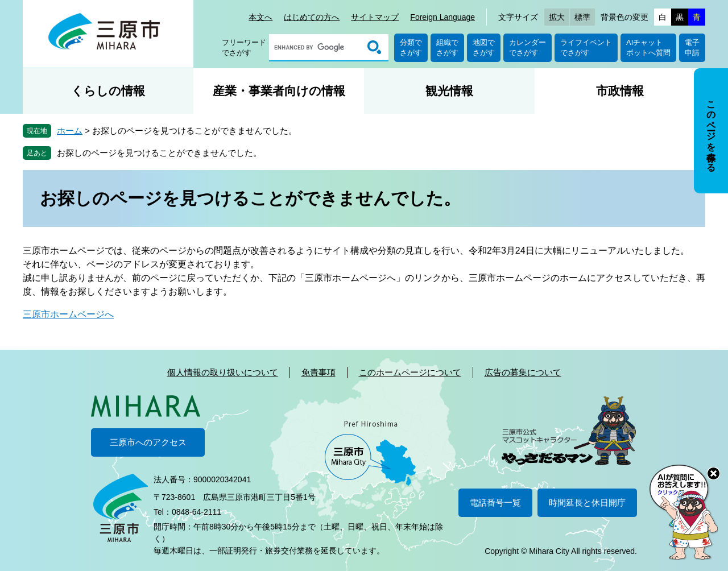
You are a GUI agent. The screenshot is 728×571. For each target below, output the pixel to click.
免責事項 (318, 372)
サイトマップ (375, 17)
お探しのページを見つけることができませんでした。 (159, 153)
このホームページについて (410, 372)
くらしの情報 (108, 91)
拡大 (557, 17)
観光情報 (449, 91)
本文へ (260, 17)
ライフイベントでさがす (586, 47)
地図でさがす (484, 47)
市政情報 (620, 91)
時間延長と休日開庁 (587, 502)
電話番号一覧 (495, 502)
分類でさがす (411, 47)
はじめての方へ (312, 17)
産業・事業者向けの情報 (279, 91)
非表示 (721, 69)
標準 (582, 17)
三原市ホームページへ (68, 314)
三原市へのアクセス (148, 442)
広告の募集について (523, 372)
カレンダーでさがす (528, 47)
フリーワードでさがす (244, 47)
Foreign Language (442, 17)
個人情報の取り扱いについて (223, 372)
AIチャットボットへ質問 (648, 47)
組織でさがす (447, 47)
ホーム (70, 131)
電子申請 (692, 47)
